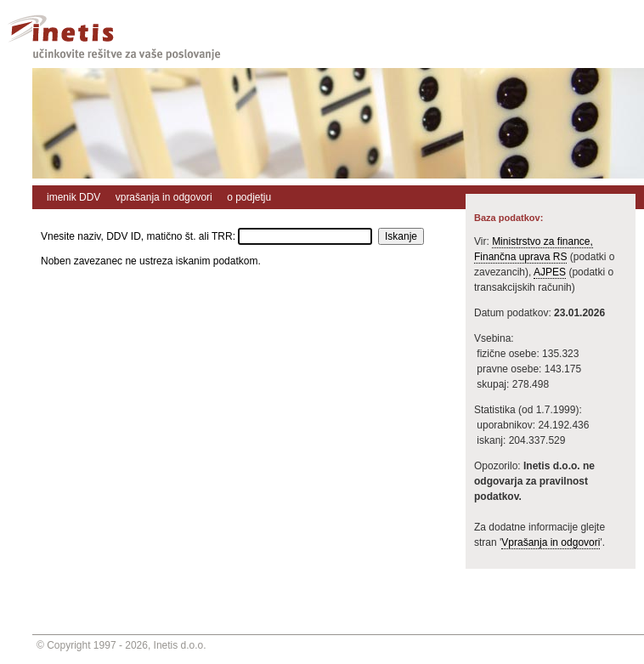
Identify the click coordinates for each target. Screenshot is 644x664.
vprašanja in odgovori (164, 197)
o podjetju (249, 197)
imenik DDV (73, 197)
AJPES (550, 272)
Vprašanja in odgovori (551, 542)
